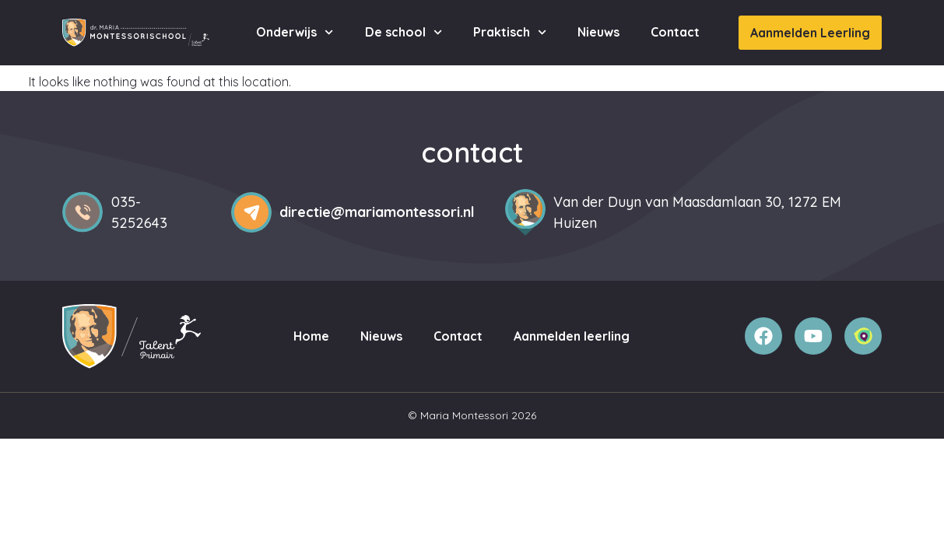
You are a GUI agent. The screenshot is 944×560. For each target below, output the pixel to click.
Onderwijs (295, 32)
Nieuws (598, 32)
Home (311, 336)
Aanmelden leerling (572, 336)
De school (404, 32)
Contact (675, 32)
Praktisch (510, 32)
